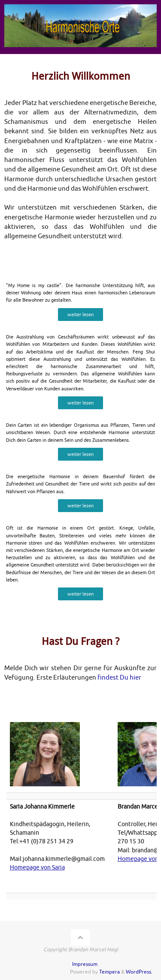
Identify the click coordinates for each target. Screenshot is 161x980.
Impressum (85, 964)
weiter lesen (80, 315)
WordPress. (139, 972)
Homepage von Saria (37, 868)
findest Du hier (119, 678)
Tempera (109, 972)
